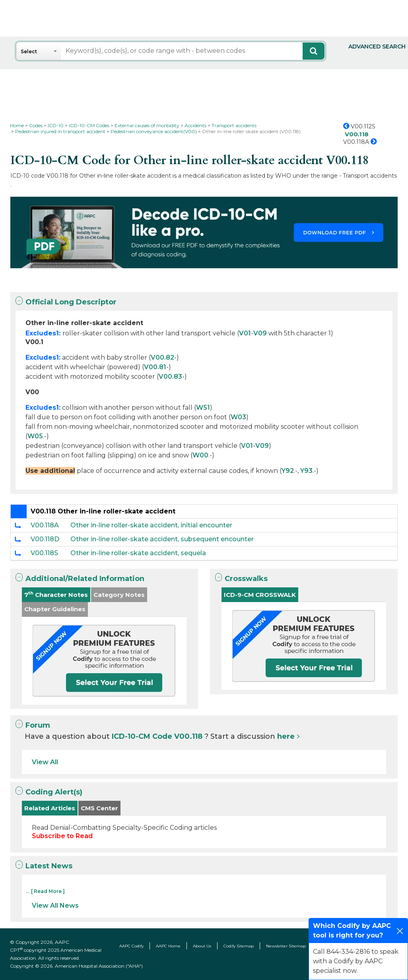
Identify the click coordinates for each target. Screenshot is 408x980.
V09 (260, 333)
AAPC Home (168, 946)
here (286, 736)
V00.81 (155, 367)
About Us (202, 946)
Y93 (306, 471)
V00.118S (44, 553)
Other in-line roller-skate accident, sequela (138, 553)
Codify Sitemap (239, 946)
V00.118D (45, 539)
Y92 (288, 471)
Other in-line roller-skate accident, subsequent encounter (162, 539)
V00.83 (170, 377)
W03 (238, 417)
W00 (200, 455)
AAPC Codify (131, 946)
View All (45, 762)
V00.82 (162, 357)
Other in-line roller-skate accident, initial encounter (151, 525)
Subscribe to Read (62, 836)
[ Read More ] (48, 891)
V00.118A (45, 525)
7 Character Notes (56, 594)
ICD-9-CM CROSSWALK (260, 595)
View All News (55, 905)
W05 (35, 436)
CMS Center (99, 808)
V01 (245, 333)
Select (29, 51)
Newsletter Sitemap (286, 946)
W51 (203, 408)
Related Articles (50, 808)
